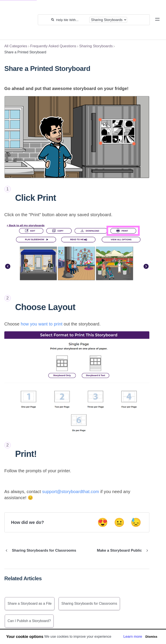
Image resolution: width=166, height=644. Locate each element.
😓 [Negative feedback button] (136, 522)
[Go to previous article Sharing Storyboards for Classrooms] (42, 551)
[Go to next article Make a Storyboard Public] (121, 551)
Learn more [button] (133, 637)
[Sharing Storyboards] (96, 46)
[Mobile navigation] (157, 20)
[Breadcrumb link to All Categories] (16, 46)
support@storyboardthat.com (71, 492)
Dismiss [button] (151, 637)
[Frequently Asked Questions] (53, 46)
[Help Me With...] (72, 20)
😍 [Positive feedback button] (103, 522)
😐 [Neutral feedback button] (119, 522)
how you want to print (42, 324)
